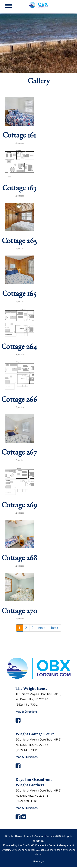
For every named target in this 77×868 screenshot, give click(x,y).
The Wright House (31, 688)
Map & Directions (27, 712)
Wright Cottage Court (35, 734)
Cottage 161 (19, 137)
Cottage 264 (19, 348)
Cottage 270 (19, 612)
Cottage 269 (19, 506)
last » (55, 628)
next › (42, 628)
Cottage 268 (19, 559)
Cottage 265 (19, 242)
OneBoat (28, 845)
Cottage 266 (19, 401)
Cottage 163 (19, 189)
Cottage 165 (19, 295)
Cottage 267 (19, 454)
